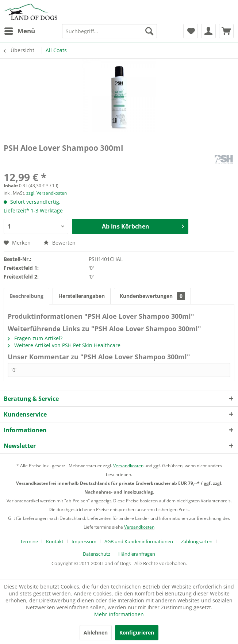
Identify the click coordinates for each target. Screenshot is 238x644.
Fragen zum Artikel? (35, 338)
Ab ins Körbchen (143, 225)
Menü (20, 30)
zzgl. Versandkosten (47, 193)
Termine (29, 541)
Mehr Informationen (119, 614)
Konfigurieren (137, 632)
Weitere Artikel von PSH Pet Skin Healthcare (64, 345)
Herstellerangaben (82, 296)
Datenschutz (97, 554)
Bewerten (59, 243)
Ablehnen (96, 632)
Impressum (84, 541)
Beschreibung (26, 296)
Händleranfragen (137, 554)
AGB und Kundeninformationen (139, 541)
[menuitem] (19, 31)
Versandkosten (128, 466)
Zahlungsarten (197, 541)
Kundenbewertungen (152, 296)
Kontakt (55, 541)
